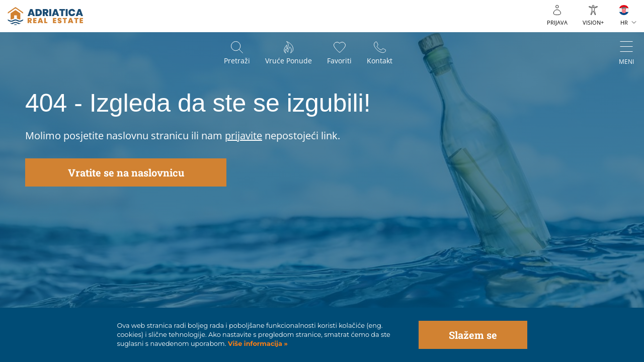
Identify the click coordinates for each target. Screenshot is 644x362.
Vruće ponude (289, 61)
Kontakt (380, 61)
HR (624, 22)
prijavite (244, 135)
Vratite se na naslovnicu (126, 172)
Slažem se (473, 335)
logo (45, 16)
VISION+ (593, 22)
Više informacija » (257, 344)
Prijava (557, 22)
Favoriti (339, 61)
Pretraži (237, 61)
